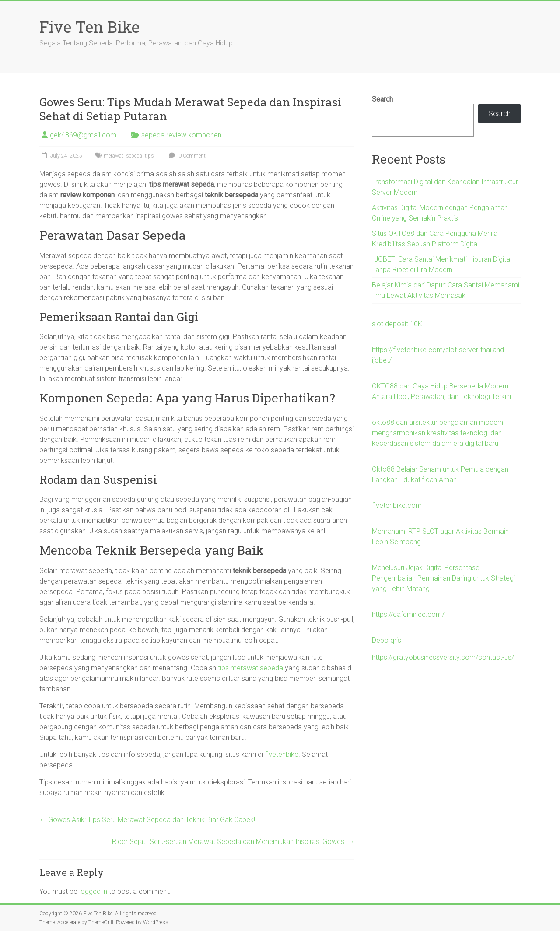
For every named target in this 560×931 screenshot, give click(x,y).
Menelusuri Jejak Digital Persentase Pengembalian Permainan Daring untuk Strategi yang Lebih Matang (443, 578)
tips (149, 156)
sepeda (134, 156)
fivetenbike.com (397, 506)
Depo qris (387, 640)
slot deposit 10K (397, 324)
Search (382, 99)
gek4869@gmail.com (83, 135)
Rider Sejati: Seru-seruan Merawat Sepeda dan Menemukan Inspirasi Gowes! (233, 842)
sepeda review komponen (181, 135)
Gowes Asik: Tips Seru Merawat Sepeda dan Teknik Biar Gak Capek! (147, 820)
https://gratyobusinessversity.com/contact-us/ (443, 657)
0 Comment (186, 156)
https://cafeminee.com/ (408, 614)
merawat (114, 156)
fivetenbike (282, 754)
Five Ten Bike (89, 27)
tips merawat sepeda (250, 668)
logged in (93, 891)
